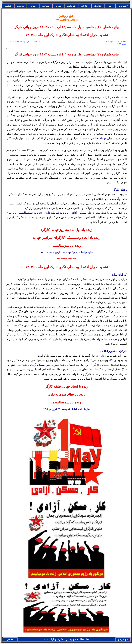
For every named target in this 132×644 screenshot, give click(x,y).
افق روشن (67, 18)
